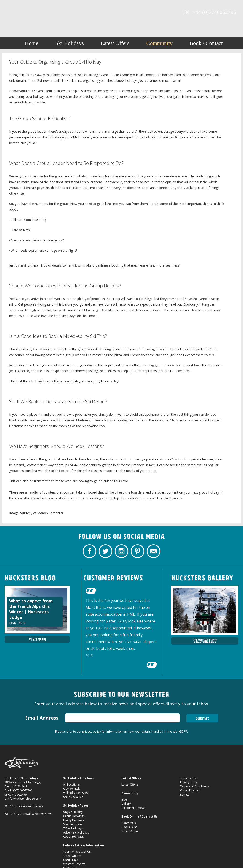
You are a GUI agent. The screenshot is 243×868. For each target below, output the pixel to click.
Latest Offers (115, 43)
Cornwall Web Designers (36, 814)
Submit (202, 718)
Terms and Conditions (194, 786)
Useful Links (71, 860)
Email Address (42, 718)
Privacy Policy (189, 782)
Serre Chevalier (73, 797)
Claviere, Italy (72, 789)
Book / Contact (206, 43)
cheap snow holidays (122, 81)
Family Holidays (73, 820)
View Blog (37, 639)
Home (32, 43)
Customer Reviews (133, 808)
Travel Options (73, 856)
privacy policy (92, 731)
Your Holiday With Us (77, 852)
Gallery (126, 804)
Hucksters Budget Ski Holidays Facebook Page (10, 13)
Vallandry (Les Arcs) (76, 793)
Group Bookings (74, 816)
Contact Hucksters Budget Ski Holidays (42, 13)
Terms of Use (189, 778)
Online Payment (190, 790)
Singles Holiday (73, 812)
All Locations (71, 785)
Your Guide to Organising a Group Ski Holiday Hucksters (122, 14)
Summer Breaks (73, 824)
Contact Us (129, 823)
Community (159, 43)
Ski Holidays (69, 43)
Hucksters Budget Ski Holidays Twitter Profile (18, 13)
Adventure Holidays (76, 832)
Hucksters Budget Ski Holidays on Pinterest (34, 13)
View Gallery (205, 641)
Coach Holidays (73, 837)
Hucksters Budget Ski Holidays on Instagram (26, 13)
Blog (124, 800)
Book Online (130, 827)
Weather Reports (74, 864)
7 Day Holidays (73, 828)
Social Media (130, 831)
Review (185, 795)
